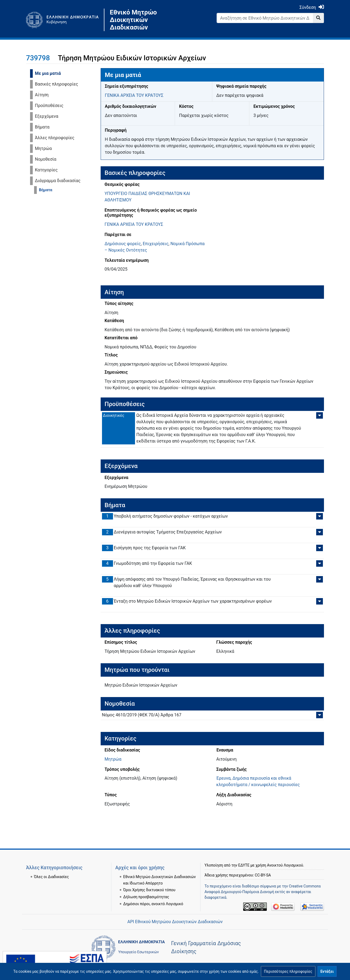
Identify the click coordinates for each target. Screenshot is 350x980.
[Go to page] (318, 18)
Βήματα (42, 127)
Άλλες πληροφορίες (55, 138)
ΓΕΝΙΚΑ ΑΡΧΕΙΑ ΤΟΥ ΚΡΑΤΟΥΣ (134, 95)
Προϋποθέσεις (49, 106)
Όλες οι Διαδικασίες (52, 877)
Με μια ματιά (48, 73)
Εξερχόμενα (47, 116)
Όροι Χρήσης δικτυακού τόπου (149, 890)
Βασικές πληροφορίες (56, 84)
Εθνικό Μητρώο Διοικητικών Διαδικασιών (133, 20)
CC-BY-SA (263, 875)
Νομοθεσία (46, 159)
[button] (288, 971)
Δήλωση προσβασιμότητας (146, 897)
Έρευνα (223, 778)
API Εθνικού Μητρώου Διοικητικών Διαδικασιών (175, 922)
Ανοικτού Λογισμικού (285, 865)
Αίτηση (42, 95)
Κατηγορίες (46, 170)
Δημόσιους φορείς (123, 244)
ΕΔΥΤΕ (244, 865)
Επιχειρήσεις (156, 244)
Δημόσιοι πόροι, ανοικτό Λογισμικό (153, 904)
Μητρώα (43, 148)
